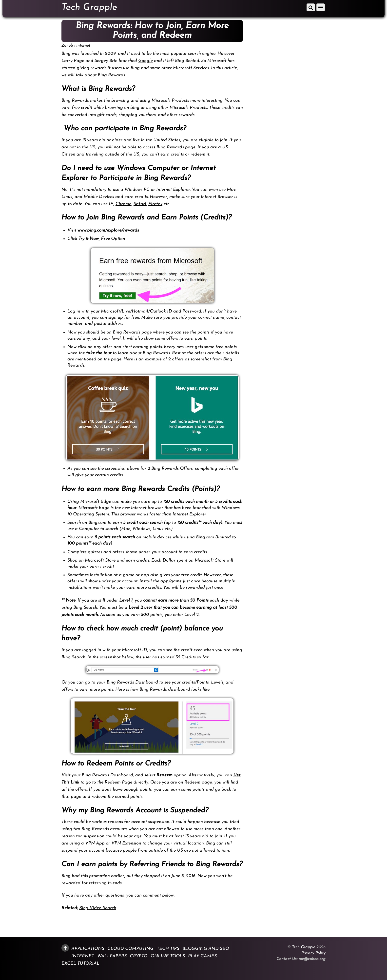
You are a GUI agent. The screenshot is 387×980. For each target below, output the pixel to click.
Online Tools (168, 956)
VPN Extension (126, 843)
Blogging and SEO (206, 949)
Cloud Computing (130, 949)
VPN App (95, 843)
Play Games (202, 956)
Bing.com (97, 523)
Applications (88, 949)
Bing (211, 843)
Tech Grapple (304, 947)
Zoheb (67, 46)
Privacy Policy (313, 953)
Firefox (155, 204)
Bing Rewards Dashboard (132, 682)
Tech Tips (168, 949)
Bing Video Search (98, 908)
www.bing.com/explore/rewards (108, 230)
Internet (83, 46)
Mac (231, 190)
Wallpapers (112, 956)
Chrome (123, 204)
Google (145, 61)
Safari (140, 204)
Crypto (139, 956)
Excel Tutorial (80, 964)
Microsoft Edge (96, 502)
